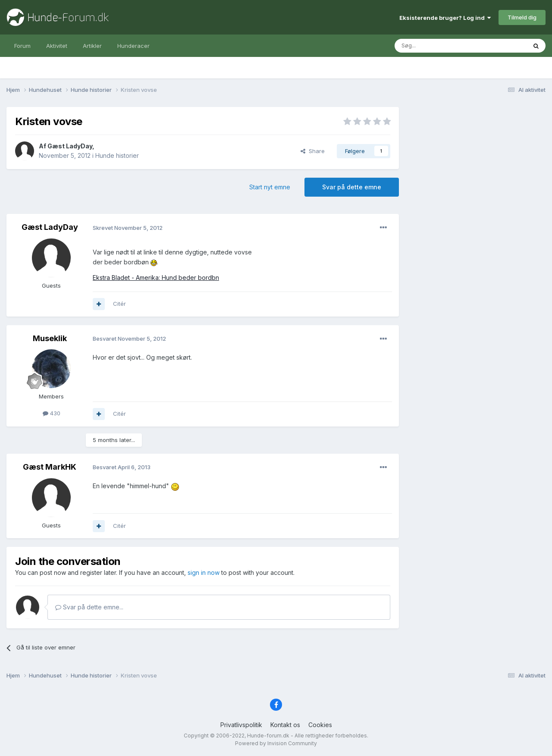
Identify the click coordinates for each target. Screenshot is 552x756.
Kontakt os (285, 725)
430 (52, 413)
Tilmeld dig (522, 17)
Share (313, 151)
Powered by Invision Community (276, 743)
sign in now (204, 572)
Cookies (320, 725)
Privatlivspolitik (241, 725)
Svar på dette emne (352, 187)
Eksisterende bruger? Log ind (445, 18)
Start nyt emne (270, 187)
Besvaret (129, 339)
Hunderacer (133, 46)
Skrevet (128, 228)
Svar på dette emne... (89, 607)
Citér (119, 304)
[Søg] (439, 46)
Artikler (92, 46)
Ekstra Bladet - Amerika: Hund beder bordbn (156, 278)
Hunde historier (117, 155)
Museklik (50, 338)
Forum (22, 46)
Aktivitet (57, 46)
